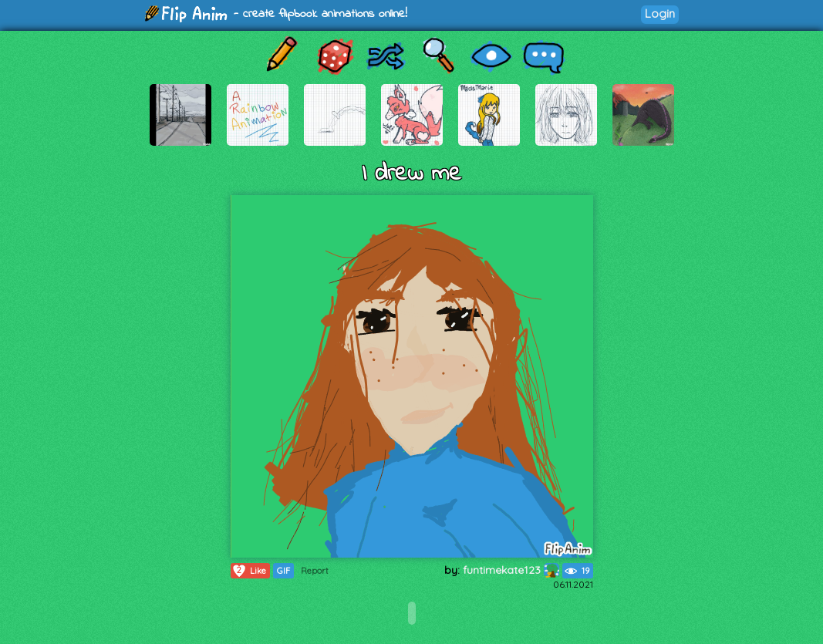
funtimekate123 (511, 570)
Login (660, 13)
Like (249, 571)
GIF (283, 571)
